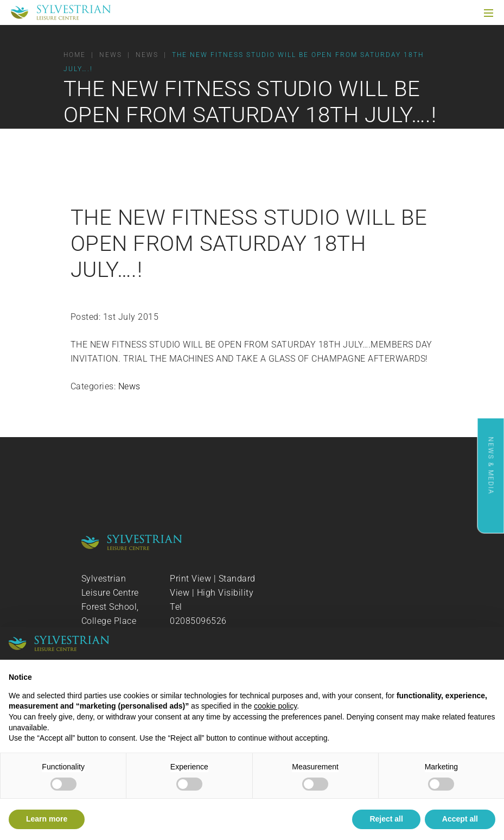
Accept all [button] (460, 819)
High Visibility (225, 593)
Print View (190, 579)
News (129, 386)
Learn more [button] (47, 819)
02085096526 (198, 621)
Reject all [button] (386, 819)
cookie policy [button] (275, 706)
